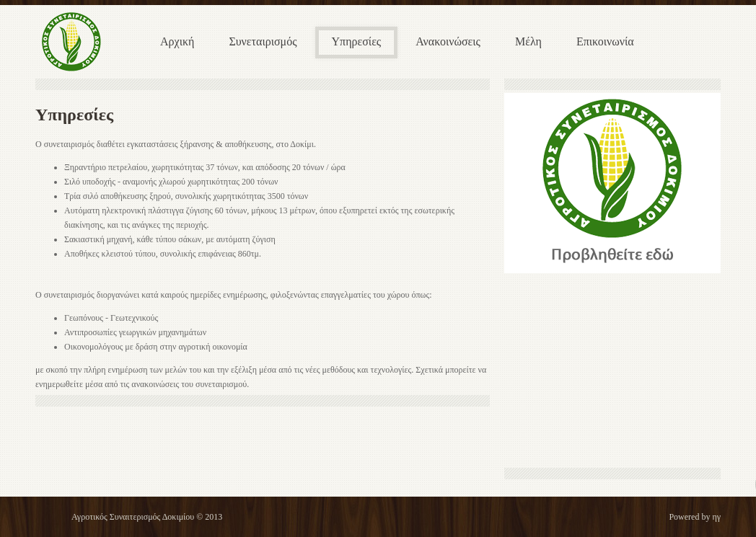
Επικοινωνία (605, 41)
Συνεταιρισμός (263, 41)
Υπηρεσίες (357, 41)
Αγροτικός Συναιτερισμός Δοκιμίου (133, 517)
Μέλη (528, 41)
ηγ (716, 517)
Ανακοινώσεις (448, 41)
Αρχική (177, 41)
